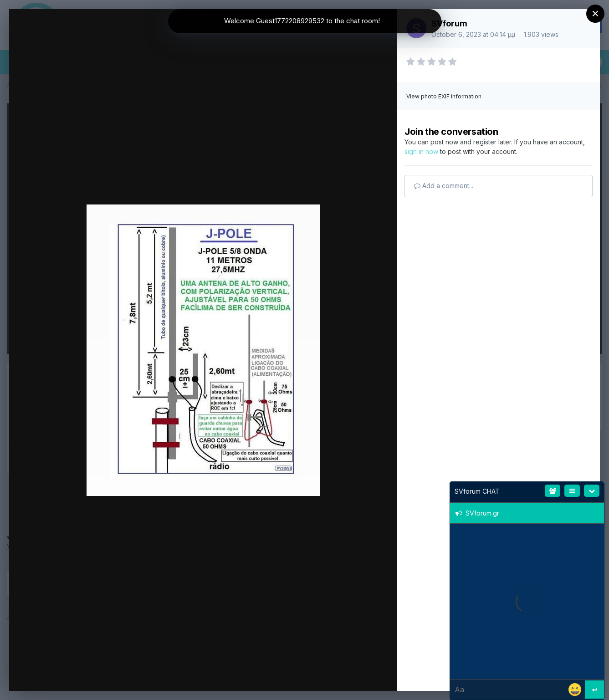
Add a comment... (444, 186)
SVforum (449, 23)
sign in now (421, 151)
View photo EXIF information (444, 96)
